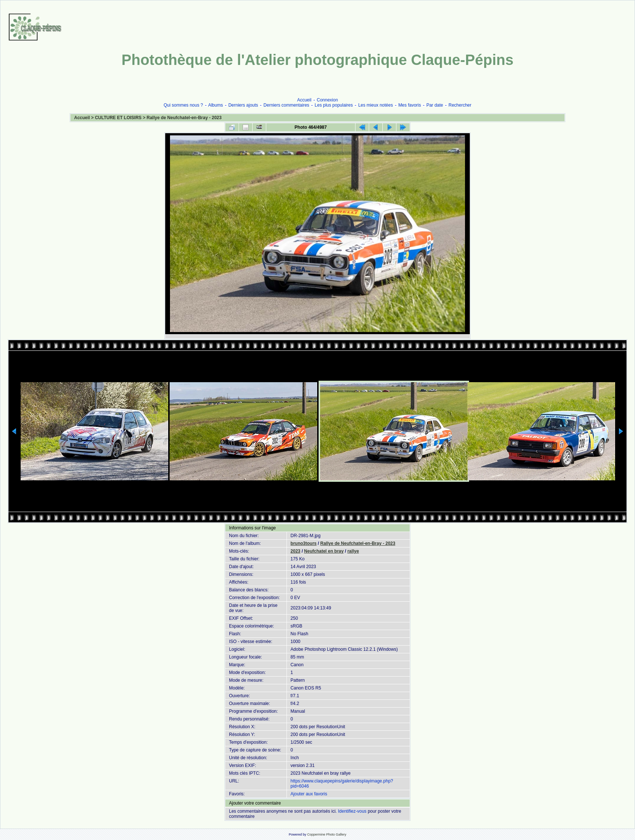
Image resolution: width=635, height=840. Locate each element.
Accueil (304, 100)
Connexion (327, 100)
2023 (296, 551)
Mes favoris (410, 105)
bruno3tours (304, 543)
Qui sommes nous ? (183, 105)
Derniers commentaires (287, 105)
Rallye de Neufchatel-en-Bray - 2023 (184, 118)
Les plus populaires (334, 105)
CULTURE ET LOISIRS (118, 118)
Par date (435, 105)
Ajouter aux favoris (309, 794)
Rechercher (460, 105)
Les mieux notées (375, 105)
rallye (353, 551)
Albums (215, 105)
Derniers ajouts (243, 105)
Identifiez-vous (352, 811)
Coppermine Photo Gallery (327, 834)
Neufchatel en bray (324, 551)
